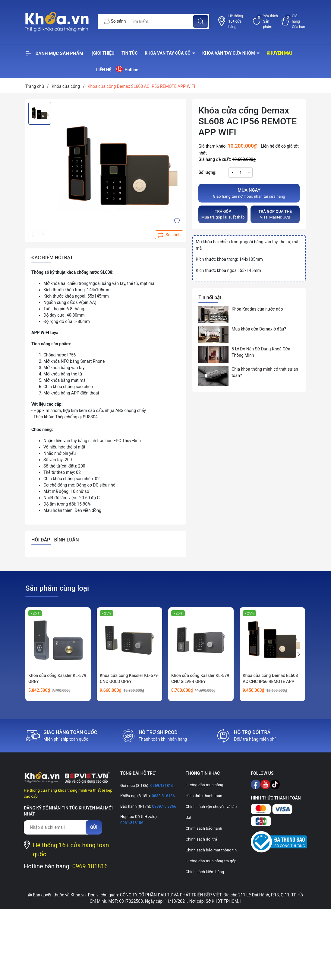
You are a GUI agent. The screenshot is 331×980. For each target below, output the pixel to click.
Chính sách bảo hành (204, 828)
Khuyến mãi (279, 53)
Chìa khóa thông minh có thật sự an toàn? (265, 372)
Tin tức (130, 53)
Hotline (127, 69)
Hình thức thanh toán (204, 796)
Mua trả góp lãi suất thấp (223, 214)
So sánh (115, 22)
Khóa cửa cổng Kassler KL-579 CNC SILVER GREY (200, 678)
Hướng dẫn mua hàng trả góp (211, 861)
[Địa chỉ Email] (58, 827)
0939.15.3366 (164, 806)
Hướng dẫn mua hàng (205, 785)
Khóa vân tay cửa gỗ (168, 53)
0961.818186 (132, 823)
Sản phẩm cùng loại (57, 588)
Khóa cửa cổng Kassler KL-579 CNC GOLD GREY (129, 678)
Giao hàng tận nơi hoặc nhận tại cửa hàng (249, 193)
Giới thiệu (104, 53)
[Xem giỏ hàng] (294, 21)
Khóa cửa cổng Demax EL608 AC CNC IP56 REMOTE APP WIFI (270, 681)
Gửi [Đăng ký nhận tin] (94, 827)
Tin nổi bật (210, 297)
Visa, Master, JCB (275, 214)
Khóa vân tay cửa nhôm (229, 53)
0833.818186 (163, 796)
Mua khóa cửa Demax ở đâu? (259, 329)
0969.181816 (90, 866)
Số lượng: (207, 172)
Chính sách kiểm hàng (205, 872)
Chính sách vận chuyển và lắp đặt (211, 812)
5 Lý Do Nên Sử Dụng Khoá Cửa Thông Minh (261, 352)
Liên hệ (104, 70)
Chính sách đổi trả (201, 839)
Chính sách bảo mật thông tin (211, 850)
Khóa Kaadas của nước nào (257, 309)
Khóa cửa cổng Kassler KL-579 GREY (57, 678)
